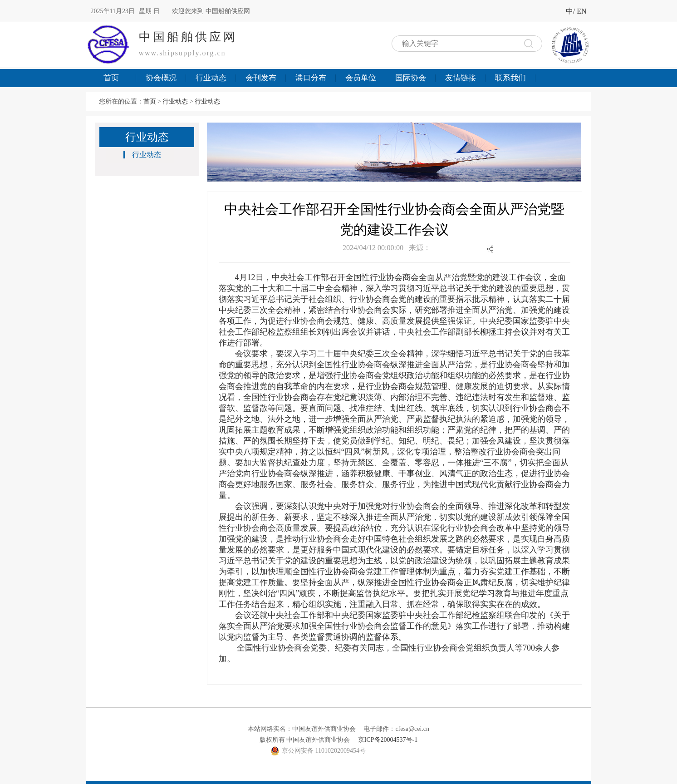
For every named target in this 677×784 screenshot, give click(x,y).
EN (581, 11)
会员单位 (361, 78)
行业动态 (211, 78)
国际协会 (411, 78)
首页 (111, 78)
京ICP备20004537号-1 (388, 740)
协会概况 (161, 78)
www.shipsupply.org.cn (182, 53)
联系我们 (510, 78)
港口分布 (311, 78)
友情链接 (461, 78)
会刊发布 (261, 78)
